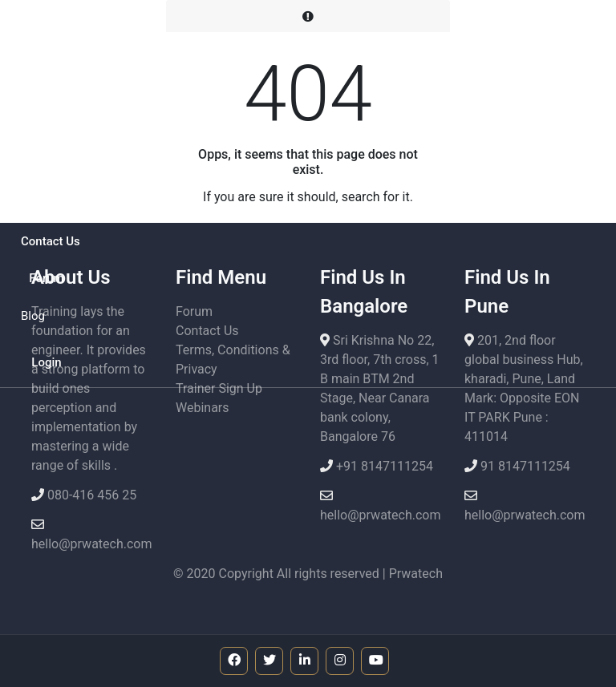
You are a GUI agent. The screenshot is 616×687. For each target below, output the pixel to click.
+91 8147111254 (383, 466)
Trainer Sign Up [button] (219, 388)
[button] (47, 131)
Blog (33, 316)
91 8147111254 (524, 466)
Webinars (203, 408)
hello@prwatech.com (92, 544)
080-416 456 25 (90, 495)
